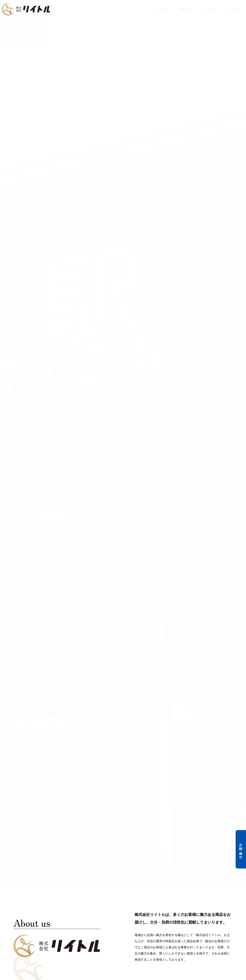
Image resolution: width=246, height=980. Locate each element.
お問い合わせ (241, 849)
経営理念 (186, 9)
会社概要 (210, 9)
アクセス (234, 9)
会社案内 (162, 9)
